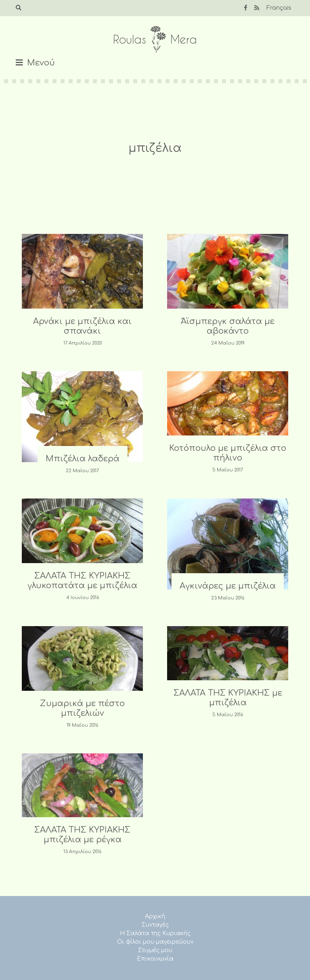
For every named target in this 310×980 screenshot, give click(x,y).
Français (279, 8)
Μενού (41, 63)
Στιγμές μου (155, 950)
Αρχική (155, 916)
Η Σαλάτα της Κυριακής (155, 933)
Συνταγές (155, 925)
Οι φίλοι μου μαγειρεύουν (155, 942)
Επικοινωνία (155, 959)
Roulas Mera (155, 39)
